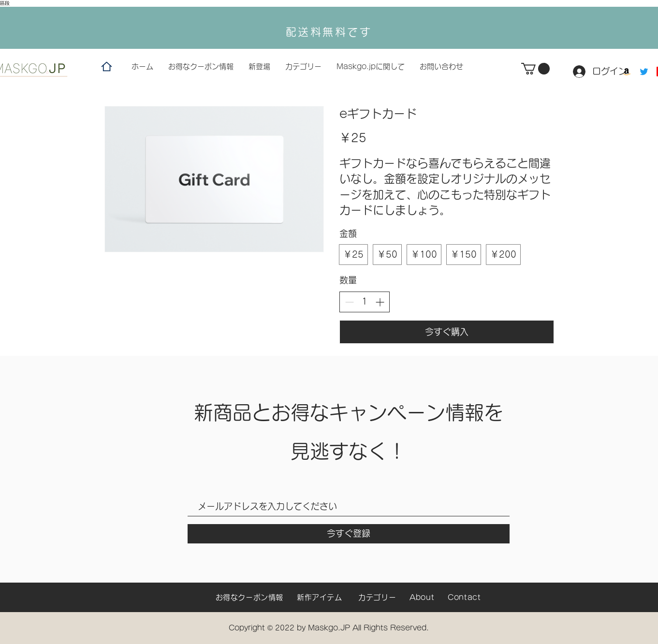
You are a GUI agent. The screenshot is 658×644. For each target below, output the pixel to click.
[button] (535, 69)
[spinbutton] (365, 301)
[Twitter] (644, 72)
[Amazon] (627, 72)
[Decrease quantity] (349, 302)
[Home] (107, 66)
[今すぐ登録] (349, 534)
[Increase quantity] (380, 302)
